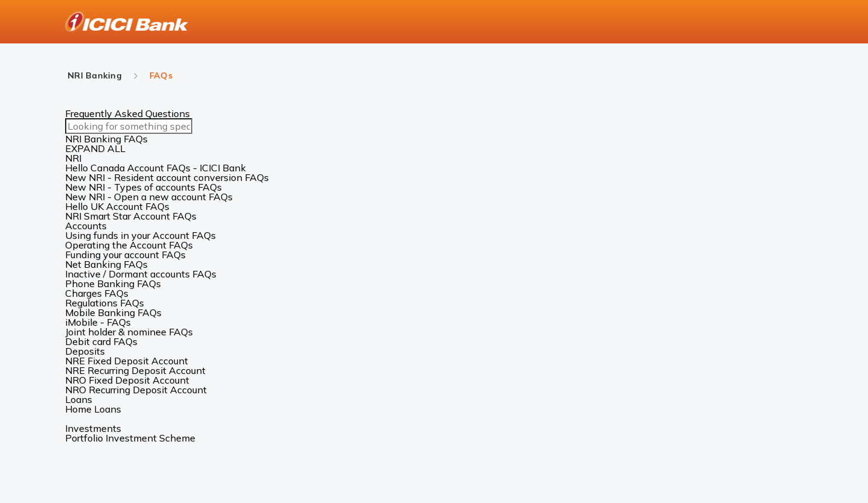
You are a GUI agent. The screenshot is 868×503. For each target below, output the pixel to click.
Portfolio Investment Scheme (130, 438)
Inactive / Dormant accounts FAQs (141, 274)
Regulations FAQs (105, 303)
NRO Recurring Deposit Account (136, 390)
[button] (434, 158)
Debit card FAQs (101, 341)
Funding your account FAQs (125, 255)
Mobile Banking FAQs (113, 312)
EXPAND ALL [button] (95, 148)
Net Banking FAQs (106, 264)
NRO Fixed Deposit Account (127, 380)
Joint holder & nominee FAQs (129, 332)
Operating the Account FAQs (129, 245)
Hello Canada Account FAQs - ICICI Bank (156, 168)
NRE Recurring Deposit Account (135, 370)
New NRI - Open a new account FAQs (149, 197)
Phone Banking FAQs (113, 283)
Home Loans (93, 409)
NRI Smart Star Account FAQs (131, 216)
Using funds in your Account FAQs (140, 235)
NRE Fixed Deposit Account (127, 361)
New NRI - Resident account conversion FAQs (167, 177)
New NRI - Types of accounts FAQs (143, 187)
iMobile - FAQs (98, 322)
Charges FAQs (97, 293)
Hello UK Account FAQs (117, 206)
